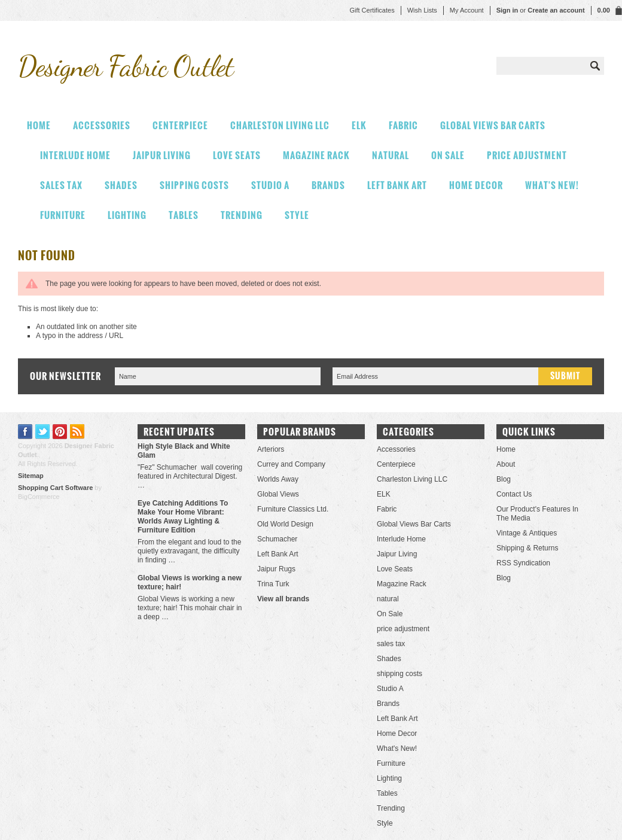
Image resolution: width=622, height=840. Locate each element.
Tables (184, 215)
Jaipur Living (162, 155)
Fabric (403, 125)
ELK (359, 125)
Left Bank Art (397, 185)
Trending (242, 215)
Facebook (25, 432)
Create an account (556, 10)
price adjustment (527, 155)
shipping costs (194, 185)
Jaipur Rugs (276, 569)
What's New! (552, 185)
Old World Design (285, 524)
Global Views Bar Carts (493, 125)
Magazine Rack (316, 155)
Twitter (43, 432)
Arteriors (271, 449)
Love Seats (237, 155)
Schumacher (277, 539)
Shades (121, 185)
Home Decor (476, 185)
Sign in (507, 10)
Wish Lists (422, 10)
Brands (328, 185)
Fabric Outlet (126, 66)
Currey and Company (291, 464)
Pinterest (60, 432)
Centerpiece (180, 125)
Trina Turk (273, 584)
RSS (77, 432)
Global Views (278, 494)
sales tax (61, 185)
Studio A (270, 185)
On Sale (448, 155)
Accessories (102, 125)
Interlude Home (75, 155)
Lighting (127, 215)
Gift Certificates (372, 10)
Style (297, 215)
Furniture (63, 215)
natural (391, 155)
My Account (467, 10)
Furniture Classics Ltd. (293, 509)
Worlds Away (278, 479)
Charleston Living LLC (280, 125)
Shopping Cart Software (55, 488)
